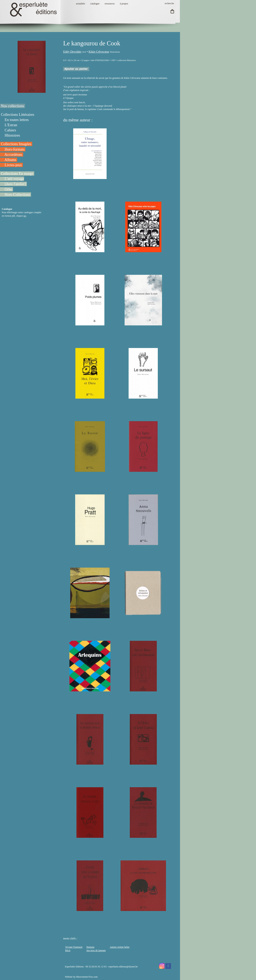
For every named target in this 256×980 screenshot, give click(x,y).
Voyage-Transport (74, 947)
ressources (110, 4)
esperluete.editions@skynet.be (123, 967)
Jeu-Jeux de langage (96, 950)
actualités (80, 4)
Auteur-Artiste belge (120, 947)
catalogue (95, 4)
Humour (90, 947)
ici (25, 216)
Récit (68, 950)
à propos (124, 4)
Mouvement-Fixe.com (87, 977)
